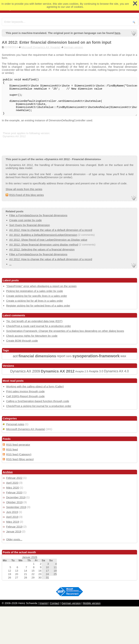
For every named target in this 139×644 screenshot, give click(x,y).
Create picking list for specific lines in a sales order (37, 296)
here (117, 33)
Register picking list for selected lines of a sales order (38, 306)
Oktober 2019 (14, 502)
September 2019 (16, 507)
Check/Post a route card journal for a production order (39, 326)
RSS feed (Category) (19, 454)
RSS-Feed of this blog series (27, 195)
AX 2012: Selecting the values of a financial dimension (42, 249)
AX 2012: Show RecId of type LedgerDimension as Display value (48, 240)
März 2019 (13, 522)
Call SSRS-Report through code (25, 396)
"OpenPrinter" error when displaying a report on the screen (41, 286)
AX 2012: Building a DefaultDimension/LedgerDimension (43, 235)
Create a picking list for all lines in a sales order (34, 301)
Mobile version (92, 603)
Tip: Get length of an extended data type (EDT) (34, 321)
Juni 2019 (12, 512)
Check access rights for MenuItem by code (32, 336)
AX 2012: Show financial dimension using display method (44, 245)
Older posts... (14, 539)
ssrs (69, 356)
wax (123, 356)
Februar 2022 (14, 478)
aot (15, 356)
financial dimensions (37, 356)
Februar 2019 (14, 527)
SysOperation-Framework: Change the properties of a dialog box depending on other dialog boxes (65, 331)
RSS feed (12, 449)
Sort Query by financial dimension (30, 225)
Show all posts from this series (24, 189)
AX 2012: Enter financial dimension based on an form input (57, 42)
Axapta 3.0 (96, 371)
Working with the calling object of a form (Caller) (35, 386)
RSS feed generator (18, 445)
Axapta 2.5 (82, 371)
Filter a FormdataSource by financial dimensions (38, 215)
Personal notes (15, 424)
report (61, 356)
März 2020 (13, 488)
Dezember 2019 (16, 497)
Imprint (44, 603)
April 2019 (12, 517)
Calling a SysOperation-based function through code (38, 401)
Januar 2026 (30, 557)
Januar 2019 (14, 531)
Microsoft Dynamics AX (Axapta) (41, 47)
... (10, 264)
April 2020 (12, 483)
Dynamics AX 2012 (58, 371)
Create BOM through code (22, 341)
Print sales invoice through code (25, 391)
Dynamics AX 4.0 (116, 371)
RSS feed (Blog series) (20, 459)
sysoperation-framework (96, 356)
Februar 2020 (14, 492)
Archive (8, 472)
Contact (55, 603)
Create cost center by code (25, 220)
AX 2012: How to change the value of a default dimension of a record (51, 230)
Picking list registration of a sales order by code (34, 291)
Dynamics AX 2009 (25, 371)
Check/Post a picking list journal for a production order (39, 406)
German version (73, 47)
